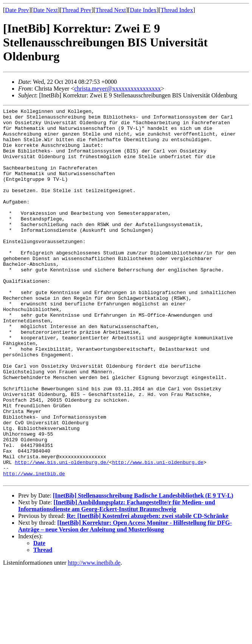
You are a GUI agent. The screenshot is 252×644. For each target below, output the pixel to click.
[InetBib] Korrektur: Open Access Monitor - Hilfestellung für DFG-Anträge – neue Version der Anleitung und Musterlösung (125, 601)
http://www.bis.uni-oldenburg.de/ (62, 533)
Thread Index (177, 10)
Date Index (143, 10)
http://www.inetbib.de (34, 547)
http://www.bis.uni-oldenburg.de (158, 533)
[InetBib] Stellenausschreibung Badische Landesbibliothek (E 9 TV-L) (143, 570)
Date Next (46, 10)
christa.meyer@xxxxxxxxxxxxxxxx (117, 89)
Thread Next (111, 10)
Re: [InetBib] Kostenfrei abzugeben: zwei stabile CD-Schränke (147, 591)
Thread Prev (77, 10)
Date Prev (17, 10)
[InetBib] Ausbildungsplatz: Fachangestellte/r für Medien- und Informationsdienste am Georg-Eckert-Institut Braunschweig (117, 580)
